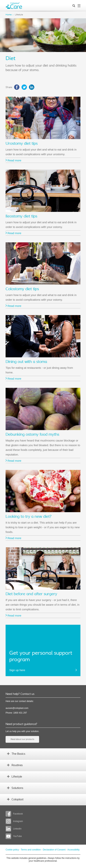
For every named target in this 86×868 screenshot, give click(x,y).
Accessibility (73, 850)
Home (9, 15)
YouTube (14, 836)
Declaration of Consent (54, 850)
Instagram (14, 821)
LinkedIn (13, 829)
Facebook (14, 814)
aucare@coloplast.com (17, 708)
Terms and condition (31, 850)
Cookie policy (12, 850)
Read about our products (22, 739)
